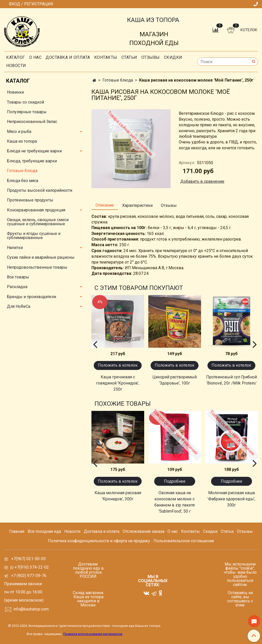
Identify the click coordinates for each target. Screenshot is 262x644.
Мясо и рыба (19, 132)
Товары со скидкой (25, 102)
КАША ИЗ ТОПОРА (153, 20)
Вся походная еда (44, 531)
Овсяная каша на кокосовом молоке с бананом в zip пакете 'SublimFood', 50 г (175, 502)
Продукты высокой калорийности (40, 190)
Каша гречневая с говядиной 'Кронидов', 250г (118, 383)
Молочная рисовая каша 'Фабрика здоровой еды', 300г (231, 499)
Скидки (210, 531)
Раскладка (17, 287)
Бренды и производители (32, 297)
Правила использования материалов (93, 634)
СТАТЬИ (129, 57)
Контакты (106, 57)
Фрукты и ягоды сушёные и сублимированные (34, 236)
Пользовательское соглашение (184, 541)
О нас (35, 57)
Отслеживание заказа (144, 531)
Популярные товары (27, 112)
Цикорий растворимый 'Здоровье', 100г (175, 380)
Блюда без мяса (23, 181)
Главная (17, 531)
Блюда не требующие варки (34, 151)
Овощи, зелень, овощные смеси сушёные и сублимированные (38, 222)
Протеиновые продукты (30, 200)
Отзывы (151, 57)
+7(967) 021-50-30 (29, 559)
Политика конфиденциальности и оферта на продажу (99, 541)
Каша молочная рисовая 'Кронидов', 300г (118, 496)
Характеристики (137, 205)
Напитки (15, 248)
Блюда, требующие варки (32, 161)
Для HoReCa (19, 306)
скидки (173, 57)
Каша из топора (22, 141)
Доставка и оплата (68, 57)
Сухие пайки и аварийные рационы (41, 257)
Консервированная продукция (36, 210)
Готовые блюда (118, 80)
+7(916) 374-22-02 (31, 567)
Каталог (16, 57)
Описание (105, 205)
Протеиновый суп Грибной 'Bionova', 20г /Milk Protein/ (232, 380)
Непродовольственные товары (37, 267)
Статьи (227, 531)
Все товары (18, 277)
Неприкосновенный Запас (32, 122)
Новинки (15, 92)
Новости (16, 66)
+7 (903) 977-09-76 (28, 576)
